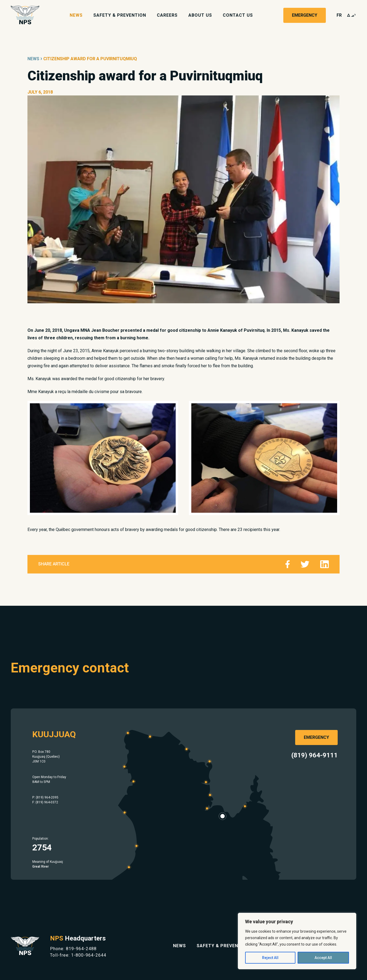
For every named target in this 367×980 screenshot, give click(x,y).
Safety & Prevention (120, 15)
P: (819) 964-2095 (45, 797)
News (76, 15)
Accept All (323, 958)
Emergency (305, 15)
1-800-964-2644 (89, 955)
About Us (200, 15)
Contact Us (238, 15)
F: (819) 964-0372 (45, 802)
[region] (297, 941)
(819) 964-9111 (315, 755)
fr (339, 15)
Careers (167, 15)
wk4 (352, 15)
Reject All (270, 958)
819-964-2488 (81, 949)
